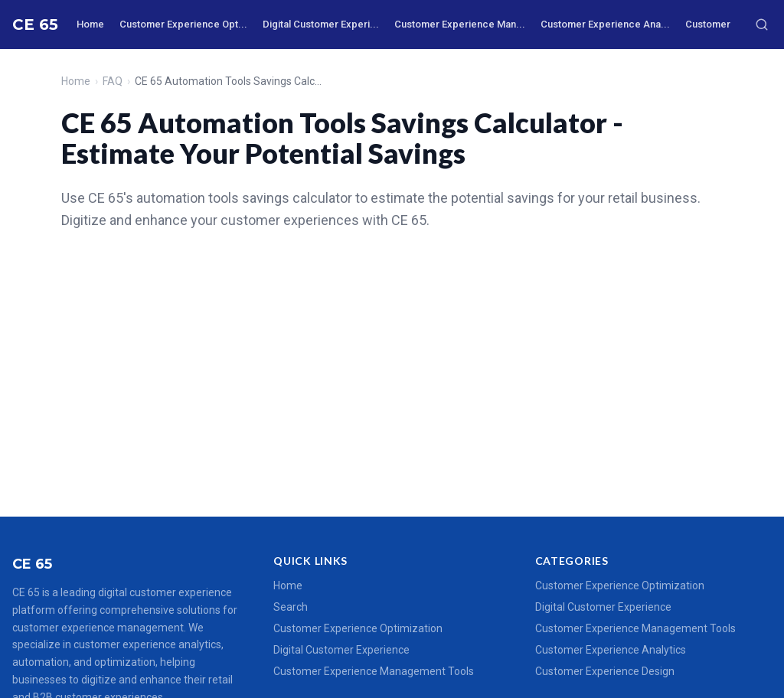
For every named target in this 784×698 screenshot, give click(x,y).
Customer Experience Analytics (611, 650)
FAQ (113, 81)
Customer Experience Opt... (183, 24)
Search (291, 607)
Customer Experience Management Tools (374, 671)
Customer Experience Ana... (605, 24)
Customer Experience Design (605, 671)
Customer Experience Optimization (358, 628)
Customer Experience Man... (460, 24)
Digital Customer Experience (341, 650)
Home (90, 24)
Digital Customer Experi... (321, 24)
